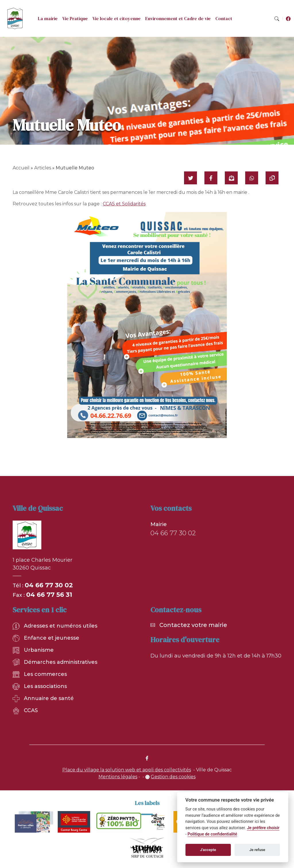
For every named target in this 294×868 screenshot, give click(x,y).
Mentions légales (118, 777)
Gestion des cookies (173, 777)
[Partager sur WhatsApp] (252, 178)
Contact (224, 18)
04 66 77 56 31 (49, 595)
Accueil (21, 168)
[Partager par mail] (231, 178)
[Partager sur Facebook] (211, 178)
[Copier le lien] (272, 178)
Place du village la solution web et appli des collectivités (127, 770)
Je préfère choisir (263, 828)
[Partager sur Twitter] (190, 178)
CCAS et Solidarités (124, 204)
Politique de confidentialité (212, 834)
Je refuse (257, 850)
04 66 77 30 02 (49, 585)
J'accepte (208, 850)
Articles (43, 168)
